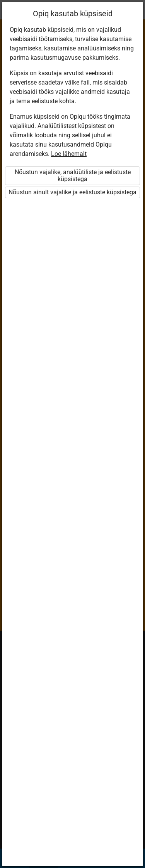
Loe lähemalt (69, 154)
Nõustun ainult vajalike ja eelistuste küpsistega (72, 192)
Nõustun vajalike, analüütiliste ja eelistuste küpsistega (73, 176)
